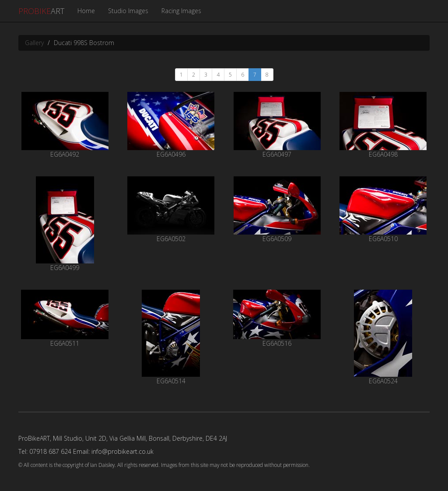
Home (86, 11)
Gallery (34, 43)
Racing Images (181, 11)
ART (41, 11)
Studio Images (128, 11)
